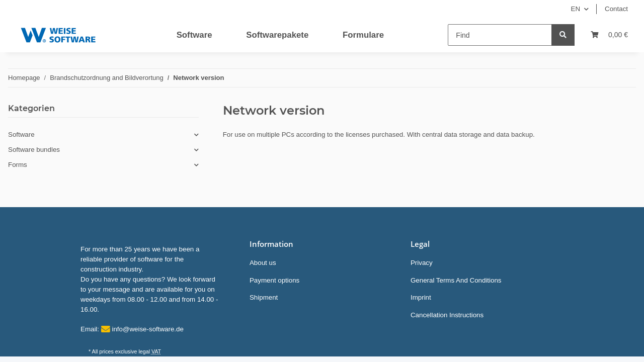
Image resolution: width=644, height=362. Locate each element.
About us (263, 263)
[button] (103, 135)
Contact (616, 9)
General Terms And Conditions (456, 280)
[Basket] (609, 35)
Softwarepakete (277, 35)
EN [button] (576, 9)
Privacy (422, 263)
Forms (18, 165)
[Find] (500, 35)
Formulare (363, 35)
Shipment (264, 297)
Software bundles (34, 150)
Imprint (421, 297)
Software (194, 35)
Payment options (274, 280)
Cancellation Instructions (447, 315)
